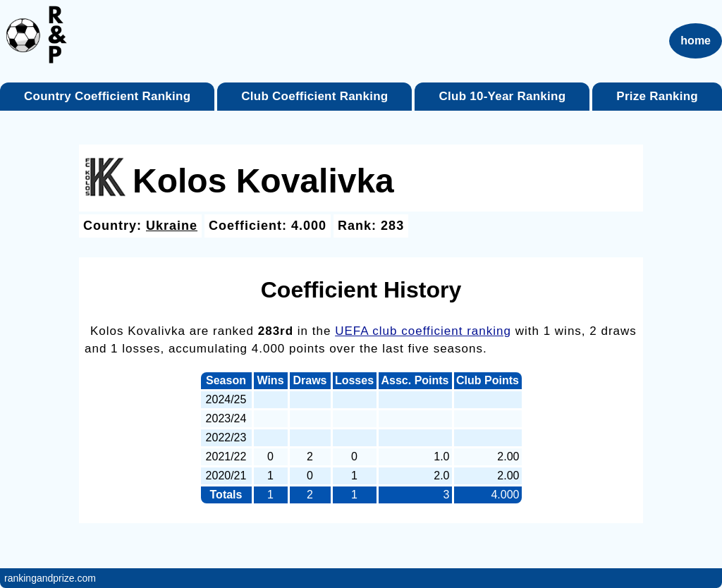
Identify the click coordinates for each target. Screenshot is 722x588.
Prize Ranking (657, 96)
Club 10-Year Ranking (503, 96)
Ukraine (172, 226)
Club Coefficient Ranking (314, 96)
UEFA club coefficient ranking (423, 331)
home (696, 41)
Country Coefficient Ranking (107, 96)
